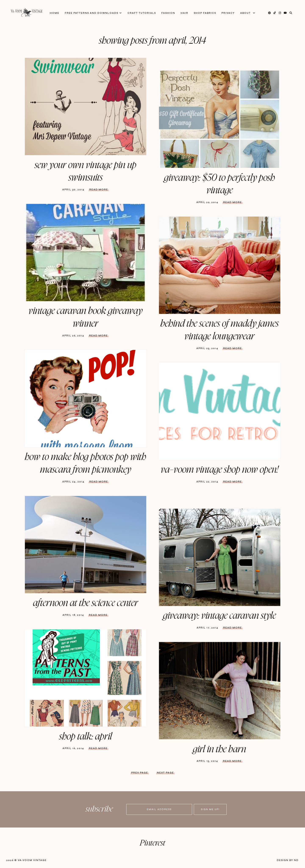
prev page (140, 773)
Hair (184, 13)
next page (165, 773)
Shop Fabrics (205, 13)
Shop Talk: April (86, 737)
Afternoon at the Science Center (86, 603)
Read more (99, 190)
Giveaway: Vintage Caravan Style (220, 616)
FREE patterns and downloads (91, 13)
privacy (228, 13)
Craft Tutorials (142, 13)
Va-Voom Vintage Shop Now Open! (220, 470)
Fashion (168, 13)
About (246, 13)
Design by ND (288, 860)
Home (55, 13)
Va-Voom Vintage (32, 860)
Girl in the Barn (220, 749)
